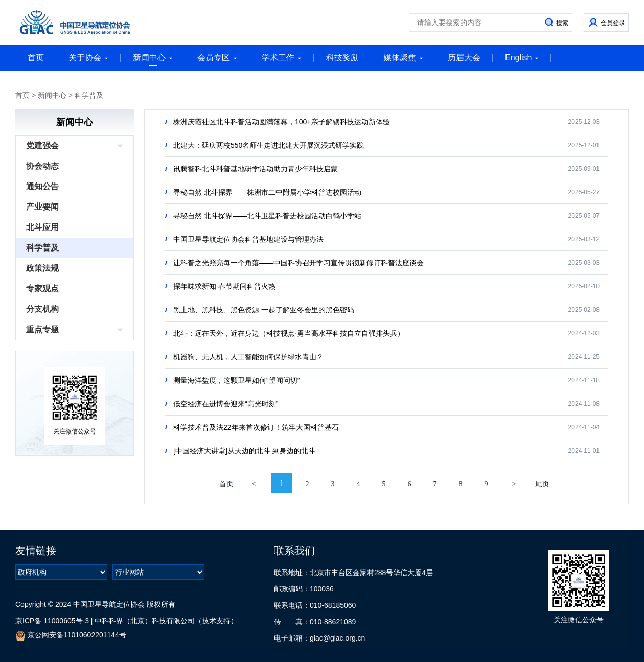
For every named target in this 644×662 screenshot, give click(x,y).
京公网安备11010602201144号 (71, 636)
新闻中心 (153, 60)
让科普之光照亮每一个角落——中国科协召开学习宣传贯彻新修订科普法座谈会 (298, 263)
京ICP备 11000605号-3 (52, 621)
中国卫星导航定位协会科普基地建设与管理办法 (248, 239)
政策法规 (42, 268)
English (522, 58)
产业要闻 (42, 207)
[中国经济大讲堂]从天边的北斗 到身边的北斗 (244, 451)
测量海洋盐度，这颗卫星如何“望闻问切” (236, 380)
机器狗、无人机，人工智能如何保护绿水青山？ (248, 357)
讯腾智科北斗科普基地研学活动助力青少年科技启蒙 (256, 169)
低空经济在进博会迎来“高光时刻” (226, 404)
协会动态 (42, 166)
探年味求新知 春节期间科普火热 (224, 286)
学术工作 (282, 58)
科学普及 (89, 95)
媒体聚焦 (403, 58)
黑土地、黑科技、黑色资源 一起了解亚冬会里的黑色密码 (264, 310)
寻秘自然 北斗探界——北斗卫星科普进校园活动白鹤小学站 (267, 216)
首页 (36, 58)
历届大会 (464, 58)
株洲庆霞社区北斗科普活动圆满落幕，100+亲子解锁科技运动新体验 (282, 122)
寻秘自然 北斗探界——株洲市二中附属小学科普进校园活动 (267, 192)
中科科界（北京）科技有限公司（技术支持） (166, 621)
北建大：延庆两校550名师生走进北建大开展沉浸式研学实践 (269, 145)
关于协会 (88, 58)
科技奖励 (342, 58)
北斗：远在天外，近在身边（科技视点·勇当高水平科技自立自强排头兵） (289, 333)
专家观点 (42, 289)
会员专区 (217, 58)
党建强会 (42, 145)
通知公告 (42, 186)
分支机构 (42, 309)
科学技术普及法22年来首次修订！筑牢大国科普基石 (256, 427)
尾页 (542, 484)
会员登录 (613, 23)
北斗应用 (42, 227)
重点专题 (42, 329)
